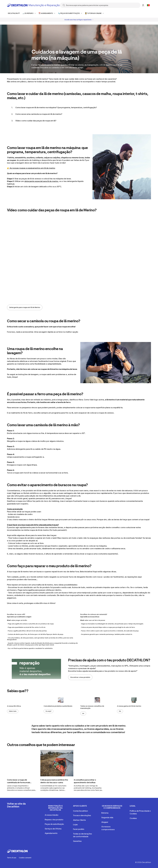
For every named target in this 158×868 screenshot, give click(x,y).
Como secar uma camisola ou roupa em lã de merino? (39, 114)
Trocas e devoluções (82, 815)
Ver (120, 711)
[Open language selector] (148, 5)
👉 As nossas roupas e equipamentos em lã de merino (31, 168)
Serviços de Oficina (53, 829)
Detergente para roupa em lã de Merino (25, 307)
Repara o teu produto (54, 820)
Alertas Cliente (79, 820)
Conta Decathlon (80, 811)
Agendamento (51, 833)
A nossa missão (52, 815)
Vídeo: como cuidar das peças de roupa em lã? (36, 121)
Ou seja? (48, 711)
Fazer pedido (79, 829)
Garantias (77, 841)
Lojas (75, 825)
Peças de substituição (54, 824)
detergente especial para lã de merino (41, 181)
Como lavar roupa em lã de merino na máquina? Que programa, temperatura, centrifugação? (56, 107)
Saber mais (13, 711)
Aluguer (105, 822)
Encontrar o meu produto (80, 677)
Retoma (105, 813)
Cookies (133, 818)
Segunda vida (107, 817)
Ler (83, 713)
